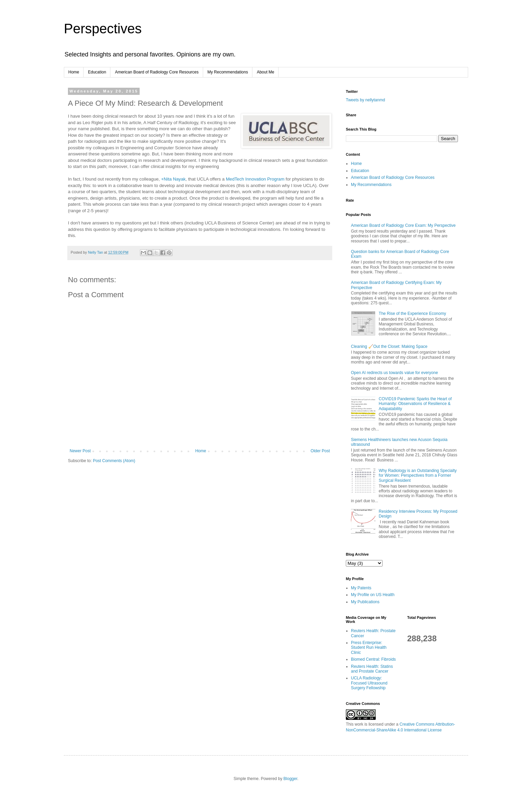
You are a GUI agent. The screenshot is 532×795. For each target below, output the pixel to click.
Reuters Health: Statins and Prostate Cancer (372, 669)
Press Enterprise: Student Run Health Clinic (369, 648)
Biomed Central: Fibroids (373, 659)
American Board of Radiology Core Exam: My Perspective (403, 225)
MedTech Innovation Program (255, 179)
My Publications (365, 602)
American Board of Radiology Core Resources (157, 72)
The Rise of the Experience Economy (412, 314)
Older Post (320, 451)
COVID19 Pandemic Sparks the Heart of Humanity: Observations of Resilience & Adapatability (415, 404)
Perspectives (103, 29)
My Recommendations (228, 72)
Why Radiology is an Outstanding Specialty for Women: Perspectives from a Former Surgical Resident (418, 476)
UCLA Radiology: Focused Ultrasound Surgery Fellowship (369, 683)
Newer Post (80, 451)
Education (97, 72)
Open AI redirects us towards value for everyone (394, 373)
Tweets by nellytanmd (365, 100)
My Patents (361, 588)
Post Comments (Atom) (114, 461)
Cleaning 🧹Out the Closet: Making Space (389, 346)
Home (74, 72)
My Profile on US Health (373, 595)
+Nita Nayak (173, 179)
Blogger (290, 779)
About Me (265, 72)
